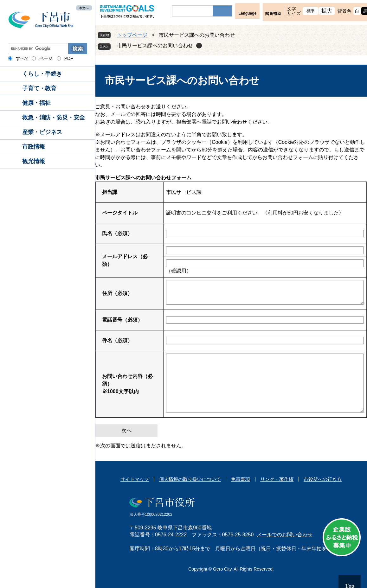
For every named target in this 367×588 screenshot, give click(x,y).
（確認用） (179, 271)
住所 (117, 293)
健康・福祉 (36, 103)
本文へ (84, 8)
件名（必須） (117, 340)
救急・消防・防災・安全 (54, 118)
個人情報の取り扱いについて (190, 479)
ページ (46, 58)
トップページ (132, 35)
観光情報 (34, 161)
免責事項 (241, 479)
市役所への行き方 (323, 479)
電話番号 (122, 320)
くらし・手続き (42, 74)
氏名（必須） (117, 233)
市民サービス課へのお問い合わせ (155, 45)
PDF (69, 58)
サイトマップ (135, 479)
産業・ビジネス (42, 132)
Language (247, 13)
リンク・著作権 (277, 479)
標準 (311, 11)
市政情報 (34, 147)
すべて (23, 58)
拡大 (327, 11)
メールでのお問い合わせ (285, 535)
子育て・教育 (39, 88)
